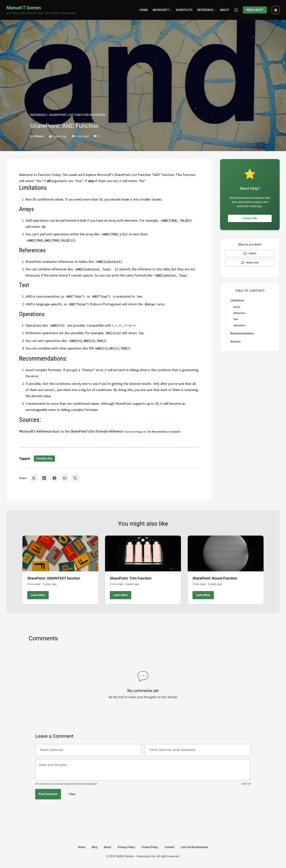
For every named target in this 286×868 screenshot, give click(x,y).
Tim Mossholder (157, 432)
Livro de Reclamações (194, 847)
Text (236, 319)
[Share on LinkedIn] (44, 478)
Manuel (39, 136)
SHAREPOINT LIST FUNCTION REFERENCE (77, 115)
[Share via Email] (65, 478)
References (239, 313)
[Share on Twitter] (34, 478)
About (225, 10)
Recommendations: (242, 333)
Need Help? (255, 10)
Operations (239, 325)
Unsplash (175, 432)
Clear (72, 794)
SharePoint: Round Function (215, 578)
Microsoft (162, 10)
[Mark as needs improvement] (250, 263)
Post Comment (48, 794)
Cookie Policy (150, 847)
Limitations (237, 300)
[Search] (236, 10)
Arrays (237, 307)
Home (144, 10)
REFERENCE (38, 115)
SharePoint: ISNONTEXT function (54, 578)
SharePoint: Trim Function (131, 578)
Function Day (44, 458)
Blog (94, 847)
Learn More (38, 595)
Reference (206, 10)
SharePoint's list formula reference (97, 431)
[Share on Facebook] (54, 478)
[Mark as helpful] (250, 253)
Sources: (236, 342)
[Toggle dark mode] (276, 10)
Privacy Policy (126, 847)
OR (91, 348)
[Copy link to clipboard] (75, 478)
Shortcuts (184, 10)
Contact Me (250, 218)
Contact (170, 847)
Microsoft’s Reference (35, 431)
